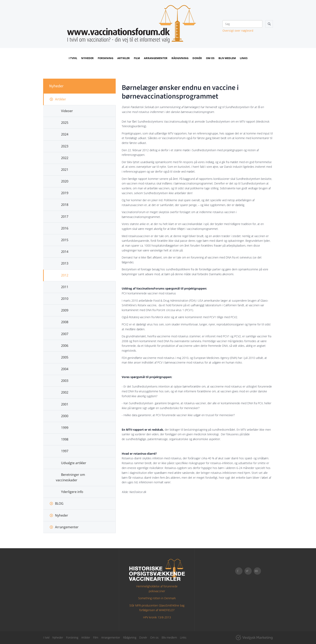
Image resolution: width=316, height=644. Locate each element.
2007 (65, 334)
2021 (65, 170)
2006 (65, 346)
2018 (65, 205)
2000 (65, 416)
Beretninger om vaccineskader (70, 477)
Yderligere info (72, 492)
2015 (65, 240)
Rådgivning (180, 58)
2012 (65, 275)
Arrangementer (156, 58)
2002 (65, 392)
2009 (65, 310)
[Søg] (242, 24)
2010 (65, 299)
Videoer (67, 111)
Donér (197, 58)
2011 (65, 287)
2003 (65, 381)
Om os (210, 58)
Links (244, 58)
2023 (65, 146)
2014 (65, 252)
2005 (65, 357)
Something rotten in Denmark (157, 598)
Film (137, 58)
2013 (65, 263)
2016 (65, 228)
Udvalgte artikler (74, 463)
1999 (65, 428)
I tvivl (73, 58)
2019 (65, 193)
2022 (65, 158)
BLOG (59, 503)
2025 (65, 123)
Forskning (106, 58)
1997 (65, 451)
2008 (65, 322)
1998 (65, 439)
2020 (65, 181)
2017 (65, 217)
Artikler (124, 58)
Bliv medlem (227, 58)
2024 (65, 134)
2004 (65, 369)
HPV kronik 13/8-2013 (157, 617)
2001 (65, 404)
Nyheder (87, 58)
